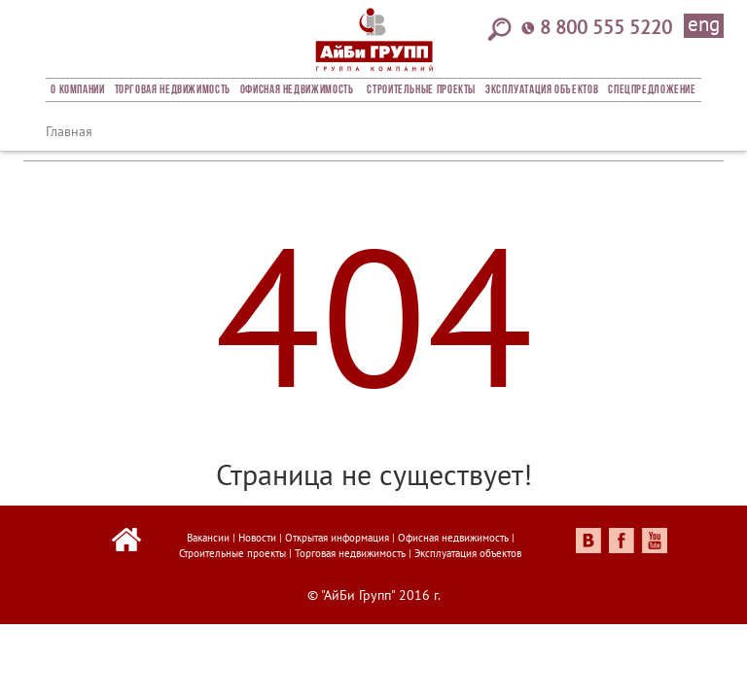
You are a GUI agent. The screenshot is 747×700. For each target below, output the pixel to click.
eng (704, 25)
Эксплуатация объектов (542, 90)
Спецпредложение (652, 90)
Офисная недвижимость (297, 90)
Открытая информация (337, 538)
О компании (77, 90)
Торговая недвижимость (173, 90)
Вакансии (208, 538)
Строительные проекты (421, 90)
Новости (257, 538)
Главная (69, 131)
